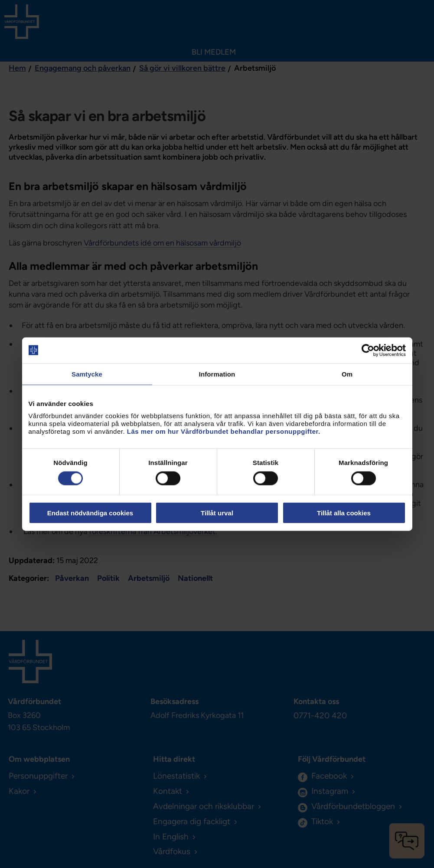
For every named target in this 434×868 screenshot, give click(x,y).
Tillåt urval (217, 513)
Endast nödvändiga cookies (90, 513)
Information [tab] (217, 374)
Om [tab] (347, 374)
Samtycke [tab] (87, 374)
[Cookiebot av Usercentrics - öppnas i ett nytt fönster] (368, 350)
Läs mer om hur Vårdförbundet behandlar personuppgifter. (224, 431)
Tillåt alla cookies (344, 513)
